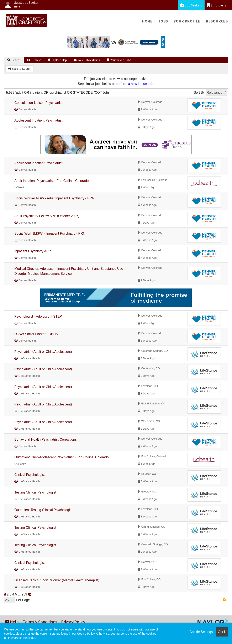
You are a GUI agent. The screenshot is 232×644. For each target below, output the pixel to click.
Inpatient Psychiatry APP (33, 251)
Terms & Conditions (40, 622)
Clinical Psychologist (30, 475)
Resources (217, 21)
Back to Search (19, 69)
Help (12, 622)
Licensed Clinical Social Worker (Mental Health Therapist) (57, 580)
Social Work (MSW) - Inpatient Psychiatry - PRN (50, 233)
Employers (217, 5)
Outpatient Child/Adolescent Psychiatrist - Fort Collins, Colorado (62, 457)
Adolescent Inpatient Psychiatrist (38, 120)
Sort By (199, 93)
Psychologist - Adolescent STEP (38, 316)
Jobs (163, 21)
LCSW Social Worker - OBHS (36, 334)
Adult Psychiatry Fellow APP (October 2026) (47, 216)
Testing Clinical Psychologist (35, 492)
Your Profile (187, 21)
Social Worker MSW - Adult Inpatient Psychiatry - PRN (54, 198)
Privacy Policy (73, 622)
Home (147, 21)
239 (24, 594)
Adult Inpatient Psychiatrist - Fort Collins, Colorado (51, 181)
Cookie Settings (201, 632)
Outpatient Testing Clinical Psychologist (43, 510)
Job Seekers (191, 5)
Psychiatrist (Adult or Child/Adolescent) (43, 352)
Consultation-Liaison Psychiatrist (38, 103)
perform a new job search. (135, 84)
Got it (222, 632)
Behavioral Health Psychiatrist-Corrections (46, 439)
